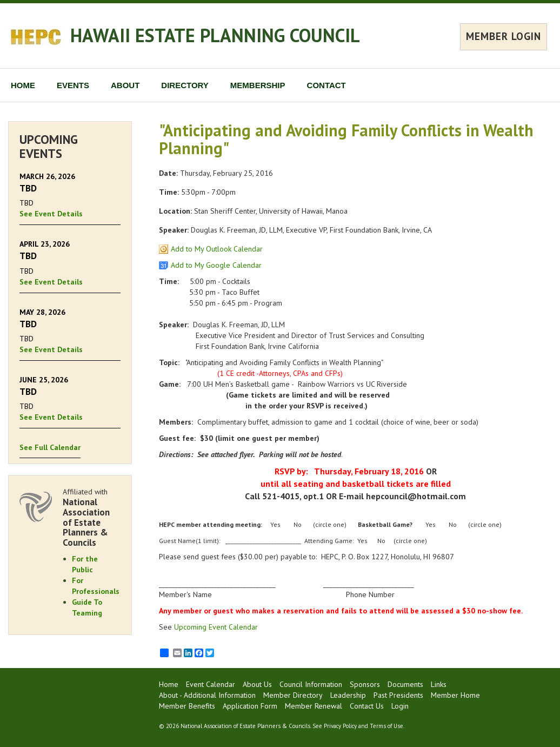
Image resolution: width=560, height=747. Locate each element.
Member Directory (293, 695)
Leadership (348, 695)
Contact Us (367, 706)
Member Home (455, 695)
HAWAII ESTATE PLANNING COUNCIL (215, 35)
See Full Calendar (50, 447)
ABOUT (125, 85)
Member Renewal (314, 706)
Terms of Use (386, 726)
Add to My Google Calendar (216, 265)
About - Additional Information (207, 695)
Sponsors (365, 684)
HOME (23, 85)
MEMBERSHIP (258, 85)
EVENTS (73, 85)
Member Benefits (187, 706)
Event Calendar (211, 684)
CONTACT (326, 85)
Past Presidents (398, 695)
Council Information (311, 684)
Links (439, 684)
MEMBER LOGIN (504, 36)
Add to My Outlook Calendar (217, 249)
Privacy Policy (340, 726)
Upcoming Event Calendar (216, 627)
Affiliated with (92, 517)
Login (400, 706)
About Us (257, 684)
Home (169, 684)
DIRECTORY (185, 85)
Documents (405, 684)
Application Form (250, 706)
